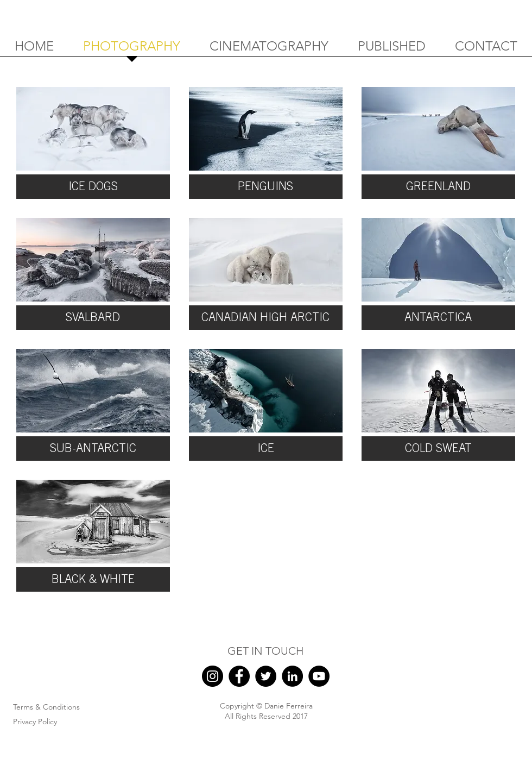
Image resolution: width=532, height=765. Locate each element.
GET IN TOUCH (265, 651)
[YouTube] (319, 676)
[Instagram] (213, 676)
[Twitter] (266, 676)
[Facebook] (239, 676)
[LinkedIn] (292, 676)
